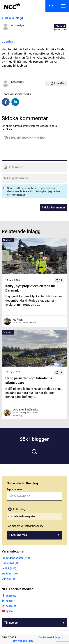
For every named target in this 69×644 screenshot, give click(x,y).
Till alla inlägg (14, 18)
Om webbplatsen (23, 641)
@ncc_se (11, 606)
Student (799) (10, 574)
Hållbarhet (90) (11, 563)
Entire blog (19, 509)
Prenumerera (18, 535)
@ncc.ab (11, 596)
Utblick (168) (9, 579)
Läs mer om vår (25, 526)
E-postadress (15, 489)
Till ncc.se (11, 623)
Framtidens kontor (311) (16, 558)
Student (60, 26)
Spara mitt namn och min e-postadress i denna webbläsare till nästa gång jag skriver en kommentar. (34, 191)
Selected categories (24, 516)
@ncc (9, 601)
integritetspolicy (34, 526)
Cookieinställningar (50, 637)
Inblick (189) (9, 568)
